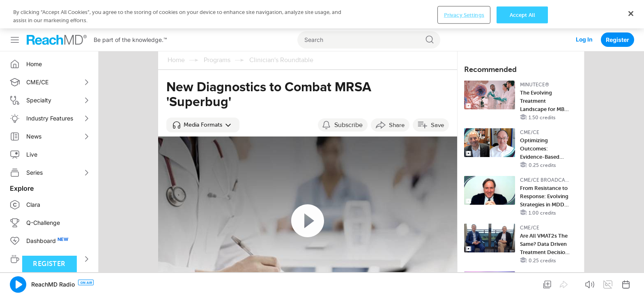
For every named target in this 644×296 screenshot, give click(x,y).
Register (618, 11)
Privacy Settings (464, 283)
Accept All (522, 283)
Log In (584, 11)
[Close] (631, 282)
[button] (203, 97)
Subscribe (348, 97)
